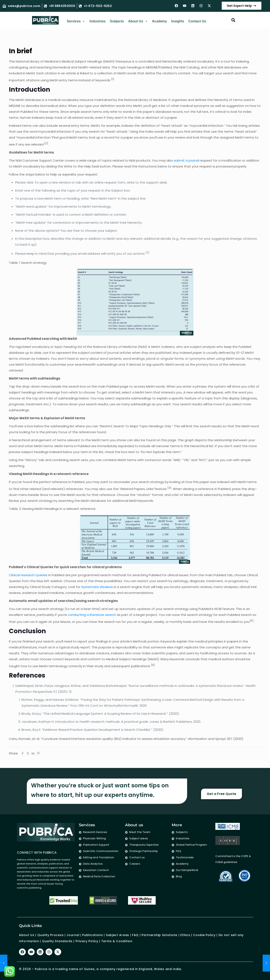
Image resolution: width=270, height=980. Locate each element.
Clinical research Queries (28, 575)
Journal (73, 935)
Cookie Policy (204, 935)
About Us (138, 21)
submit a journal (186, 160)
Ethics (185, 935)
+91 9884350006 (62, 6)
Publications (92, 935)
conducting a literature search (92, 615)
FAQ (135, 935)
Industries (97, 21)
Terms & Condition (117, 941)
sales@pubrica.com (24, 6)
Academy (160, 21)
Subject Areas (117, 935)
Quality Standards (57, 941)
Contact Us (197, 21)
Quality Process (51, 935)
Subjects (117, 21)
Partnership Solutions (159, 935)
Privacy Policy (87, 941)
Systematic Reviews (97, 587)
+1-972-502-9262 (98, 6)
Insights (178, 21)
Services (76, 21)
